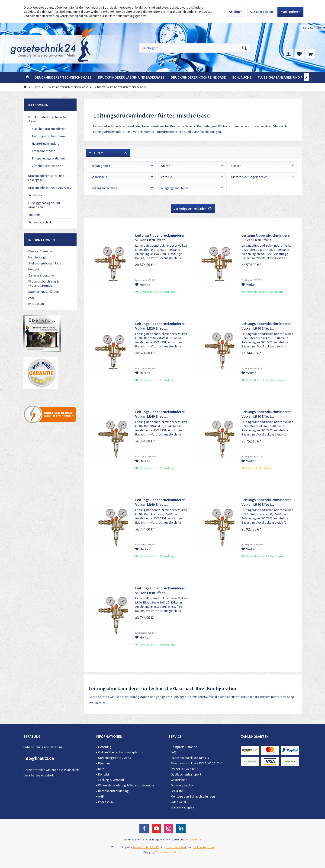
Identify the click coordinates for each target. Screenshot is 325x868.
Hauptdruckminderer (46, 143)
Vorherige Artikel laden (193, 208)
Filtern (96, 153)
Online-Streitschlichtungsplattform (122, 752)
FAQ (174, 752)
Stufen (166, 166)
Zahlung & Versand (41, 275)
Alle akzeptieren (261, 12)
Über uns (104, 763)
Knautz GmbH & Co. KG (146, 847)
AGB (31, 298)
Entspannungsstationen (48, 158)
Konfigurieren (290, 12)
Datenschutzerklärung (44, 292)
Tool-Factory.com (203, 847)
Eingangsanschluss (104, 188)
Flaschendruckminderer (48, 129)
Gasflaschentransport (186, 774)
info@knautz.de (39, 758)
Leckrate (177, 791)
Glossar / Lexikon (40, 251)
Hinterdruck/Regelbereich (249, 177)
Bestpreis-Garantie (184, 747)
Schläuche (35, 195)
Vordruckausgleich (184, 807)
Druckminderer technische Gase (47, 119)
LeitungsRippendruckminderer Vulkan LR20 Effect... (160, 238)
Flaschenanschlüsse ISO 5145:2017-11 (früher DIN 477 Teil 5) (197, 766)
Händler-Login (38, 257)
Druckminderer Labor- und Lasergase (46, 178)
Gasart (236, 166)
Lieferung (105, 747)
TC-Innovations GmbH (168, 852)
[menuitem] (312, 28)
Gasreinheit (99, 177)
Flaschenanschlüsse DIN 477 (190, 758)
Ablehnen (236, 12)
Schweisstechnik (40, 222)
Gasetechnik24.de (176, 847)
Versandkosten (194, 839)
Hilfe (101, 769)
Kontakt (34, 269)
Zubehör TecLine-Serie (47, 166)
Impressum (36, 304)
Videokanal (178, 802)
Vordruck (167, 177)
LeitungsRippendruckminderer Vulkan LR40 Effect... (266, 326)
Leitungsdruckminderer (49, 136)
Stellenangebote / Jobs (45, 263)
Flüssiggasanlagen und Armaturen (44, 205)
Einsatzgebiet (100, 166)
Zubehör (34, 215)
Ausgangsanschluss (175, 188)
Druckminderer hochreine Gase (50, 188)
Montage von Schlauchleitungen (193, 796)
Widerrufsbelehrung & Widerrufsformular (44, 283)
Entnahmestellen (43, 151)
